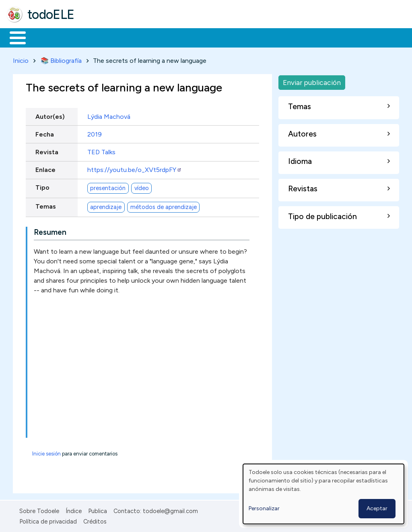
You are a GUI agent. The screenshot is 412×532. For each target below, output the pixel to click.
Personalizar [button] (264, 508)
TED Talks (101, 150)
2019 (95, 133)
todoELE (51, 14)
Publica (98, 509)
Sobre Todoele (39, 509)
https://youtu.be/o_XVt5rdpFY (135, 168)
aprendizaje (106, 205)
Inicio (13, 37)
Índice (74, 509)
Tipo (42, 186)
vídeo (142, 186)
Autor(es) (50, 115)
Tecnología (241, 37)
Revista (47, 150)
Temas (46, 205)
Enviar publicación (312, 81)
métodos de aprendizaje (164, 205)
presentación (108, 186)
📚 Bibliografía (61, 59)
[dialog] (323, 494)
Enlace (45, 168)
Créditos (95, 520)
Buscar (331, 37)
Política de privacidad (48, 520)
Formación (97, 37)
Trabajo (145, 37)
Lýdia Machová (109, 115)
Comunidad (294, 37)
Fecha (45, 133)
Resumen (50, 231)
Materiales (45, 37)
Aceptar (377, 508)
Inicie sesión (46, 452)
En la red (190, 37)
